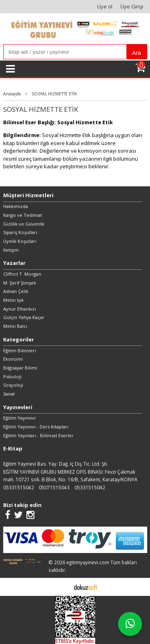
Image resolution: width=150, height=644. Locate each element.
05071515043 (54, 487)
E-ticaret (63, 587)
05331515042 (19, 487)
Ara (136, 53)
